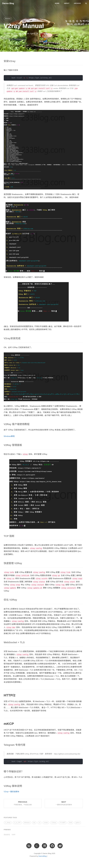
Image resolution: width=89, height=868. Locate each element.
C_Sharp (8, 823)
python (78, 823)
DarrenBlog (42, 856)
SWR (13, 835)
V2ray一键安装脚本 (12, 792)
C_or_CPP (17, 823)
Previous (23, 803)
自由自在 (7, 835)
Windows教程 (9, 436)
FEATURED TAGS (10, 818)
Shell (70, 823)
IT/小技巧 (63, 823)
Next (64, 803)
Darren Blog (8, 3)
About (67, 3)
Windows (8, 19)
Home (57, 3)
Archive (77, 3)
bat (34, 823)
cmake (46, 823)
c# (40, 823)
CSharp (54, 823)
